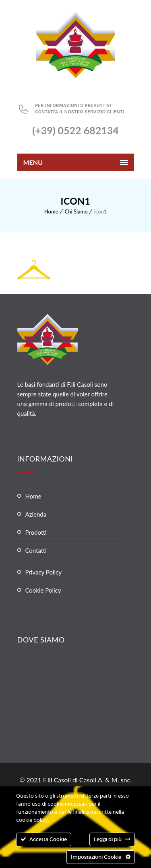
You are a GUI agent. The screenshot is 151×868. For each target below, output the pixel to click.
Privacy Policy (43, 572)
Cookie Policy (43, 590)
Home (51, 211)
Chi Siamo (76, 211)
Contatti (36, 550)
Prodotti (36, 532)
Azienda (36, 514)
